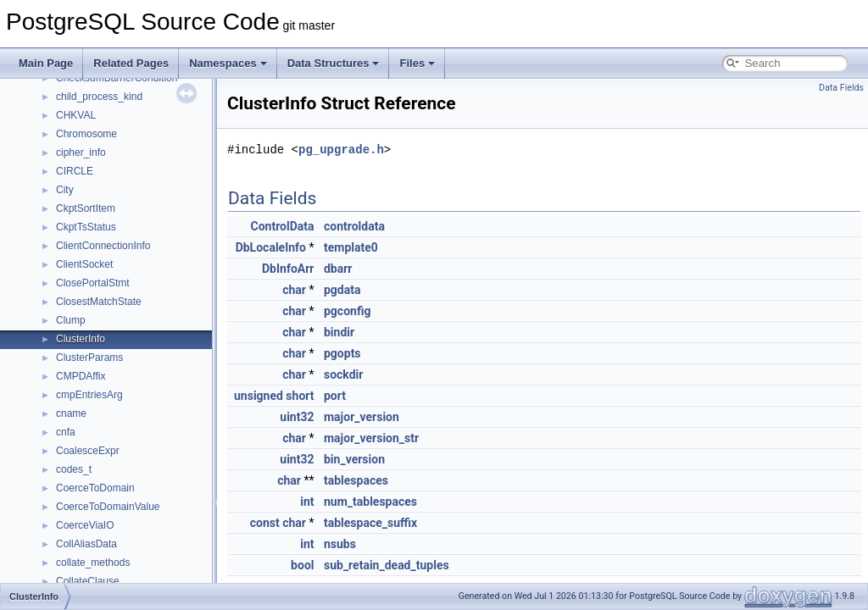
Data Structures (334, 63)
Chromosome (86, 134)
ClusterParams (89, 358)
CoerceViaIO (85, 525)
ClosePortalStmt (93, 283)
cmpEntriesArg (89, 395)
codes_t (74, 469)
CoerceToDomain (95, 488)
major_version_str (371, 438)
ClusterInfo (81, 339)
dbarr (338, 269)
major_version (362, 417)
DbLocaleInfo (271, 247)
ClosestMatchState (99, 302)
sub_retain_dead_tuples (387, 565)
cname (71, 413)
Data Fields (841, 88)
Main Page (46, 63)
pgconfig (347, 311)
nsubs (340, 544)
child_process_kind (99, 97)
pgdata (342, 290)
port (335, 396)
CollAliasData (86, 544)
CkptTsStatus (86, 227)
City (65, 190)
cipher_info (81, 152)
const (265, 523)
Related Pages (131, 63)
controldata (354, 226)
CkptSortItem (86, 208)
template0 (351, 247)
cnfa (66, 432)
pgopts (342, 353)
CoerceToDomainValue (108, 507)
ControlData (283, 226)
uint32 (297, 417)
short (300, 396)
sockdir (343, 374)
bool (302, 565)
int (307, 502)
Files (417, 63)
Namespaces (228, 63)
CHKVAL (76, 115)
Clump (71, 320)
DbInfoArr (288, 269)
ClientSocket (84, 264)
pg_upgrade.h (341, 150)
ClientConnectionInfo (103, 246)
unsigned (259, 396)
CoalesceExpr (88, 451)
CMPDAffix (81, 376)
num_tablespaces (370, 502)
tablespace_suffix (370, 523)
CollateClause (88, 581)
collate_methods (93, 563)
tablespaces (356, 480)
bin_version (354, 459)
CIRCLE (75, 171)
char (294, 290)
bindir (339, 332)
